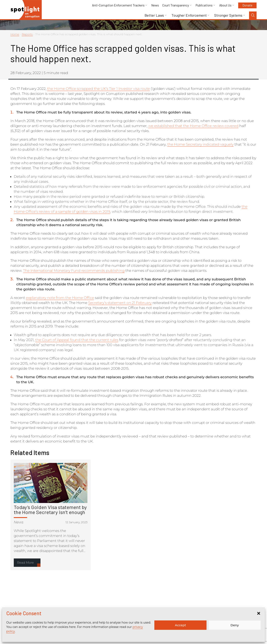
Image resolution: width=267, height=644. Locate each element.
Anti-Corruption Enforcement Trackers (118, 5)
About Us (225, 5)
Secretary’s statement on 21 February (120, 303)
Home (15, 34)
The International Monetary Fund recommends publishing (74, 271)
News (155, 5)
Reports (27, 34)
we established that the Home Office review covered (193, 126)
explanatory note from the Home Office (60, 298)
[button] (259, 613)
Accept (180, 625)
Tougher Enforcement (189, 15)
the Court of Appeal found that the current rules (77, 340)
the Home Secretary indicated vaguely (200, 144)
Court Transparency (176, 5)
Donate (247, 5)
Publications (204, 5)
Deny (235, 625)
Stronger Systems (228, 15)
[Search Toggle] (253, 15)
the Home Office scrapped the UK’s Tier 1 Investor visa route (98, 89)
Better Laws (154, 15)
